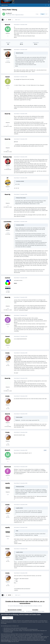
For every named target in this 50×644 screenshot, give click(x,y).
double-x (7, 315)
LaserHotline (7, 50)
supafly (7, 483)
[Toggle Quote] (16, 53)
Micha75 (10, 13)
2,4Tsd (8, 291)
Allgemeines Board (19, 15)
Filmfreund (8, 467)
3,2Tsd (8, 61)
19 (8, 88)
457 (8, 495)
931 (8, 125)
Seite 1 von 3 (18, 20)
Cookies (9, 642)
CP (7, 178)
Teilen (37, 14)
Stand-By (7, 114)
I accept (7, 618)
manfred (8, 278)
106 (8, 364)
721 (8, 425)
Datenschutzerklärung (5, 640)
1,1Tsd (8, 168)
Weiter (10, 20)
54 (8, 478)
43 (8, 327)
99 (8, 189)
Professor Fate (7, 157)
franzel (7, 77)
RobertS (7, 414)
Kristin (7, 353)
